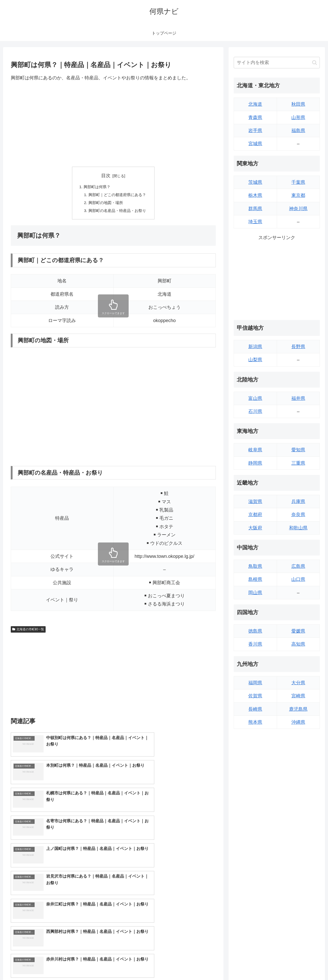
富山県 (255, 398)
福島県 (298, 131)
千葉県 (298, 182)
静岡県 (255, 463)
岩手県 (255, 131)
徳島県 (255, 631)
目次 (106, 176)
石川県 (255, 411)
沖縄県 (298, 722)
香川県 (255, 644)
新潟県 (255, 347)
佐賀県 (255, 696)
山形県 (298, 118)
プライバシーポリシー (302, 964)
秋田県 (298, 104)
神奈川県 (298, 209)
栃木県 (255, 195)
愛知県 (298, 450)
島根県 (255, 579)
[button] (315, 63)
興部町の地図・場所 (105, 204)
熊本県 (255, 722)
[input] (277, 63)
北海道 (255, 104)
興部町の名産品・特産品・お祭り (117, 212)
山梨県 (255, 360)
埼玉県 (255, 222)
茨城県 (255, 182)
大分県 (298, 683)
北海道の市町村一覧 (28, 631)
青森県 (255, 118)
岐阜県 (255, 450)
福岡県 (255, 683)
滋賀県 (255, 502)
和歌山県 (298, 528)
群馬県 (255, 209)
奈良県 (298, 515)
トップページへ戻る (263, 964)
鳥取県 (255, 566)
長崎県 (255, 709)
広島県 (298, 566)
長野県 (298, 347)
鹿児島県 (298, 709)
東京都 (298, 195)
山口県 (298, 579)
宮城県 (255, 144)
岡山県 (255, 593)
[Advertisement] (113, 124)
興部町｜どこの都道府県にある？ (117, 195)
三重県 (298, 463)
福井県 (298, 398)
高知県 (298, 644)
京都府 (255, 515)
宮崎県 (298, 696)
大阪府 (255, 528)
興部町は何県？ (96, 187)
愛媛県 (298, 631)
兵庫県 (298, 502)
